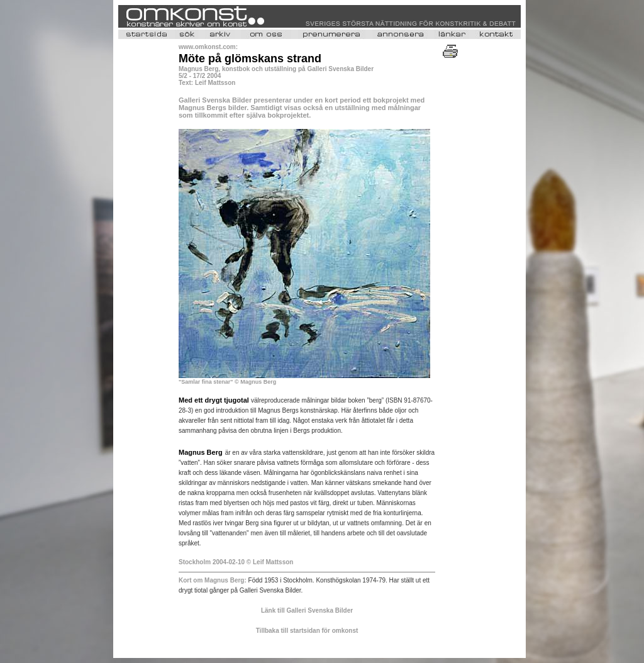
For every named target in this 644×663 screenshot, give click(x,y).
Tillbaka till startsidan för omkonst (307, 631)
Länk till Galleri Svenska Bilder (307, 610)
